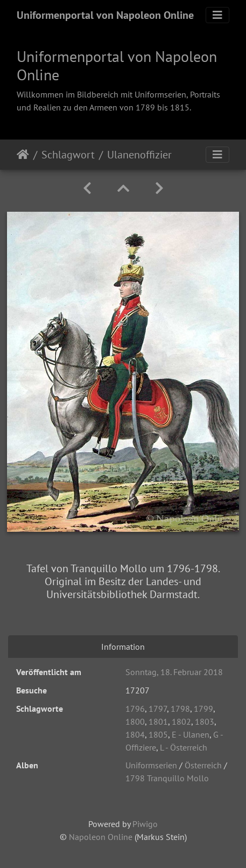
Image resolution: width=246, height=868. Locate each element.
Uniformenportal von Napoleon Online (105, 15)
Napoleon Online (101, 837)
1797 (158, 709)
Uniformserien (151, 765)
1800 (135, 721)
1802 (181, 721)
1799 (203, 709)
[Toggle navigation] (217, 15)
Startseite (23, 155)
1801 (158, 721)
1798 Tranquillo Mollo (167, 778)
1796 (135, 709)
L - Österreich (184, 747)
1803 (205, 721)
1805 (158, 734)
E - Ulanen (191, 734)
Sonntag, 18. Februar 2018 (174, 672)
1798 (180, 709)
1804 (135, 734)
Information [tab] (123, 647)
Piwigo (145, 824)
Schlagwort (68, 155)
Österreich (203, 765)
